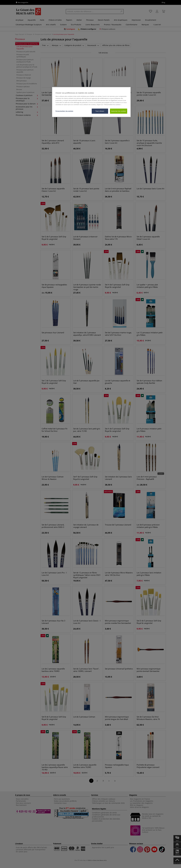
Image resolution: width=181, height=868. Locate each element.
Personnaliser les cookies (64, 111)
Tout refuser (100, 111)
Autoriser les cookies (119, 111)
